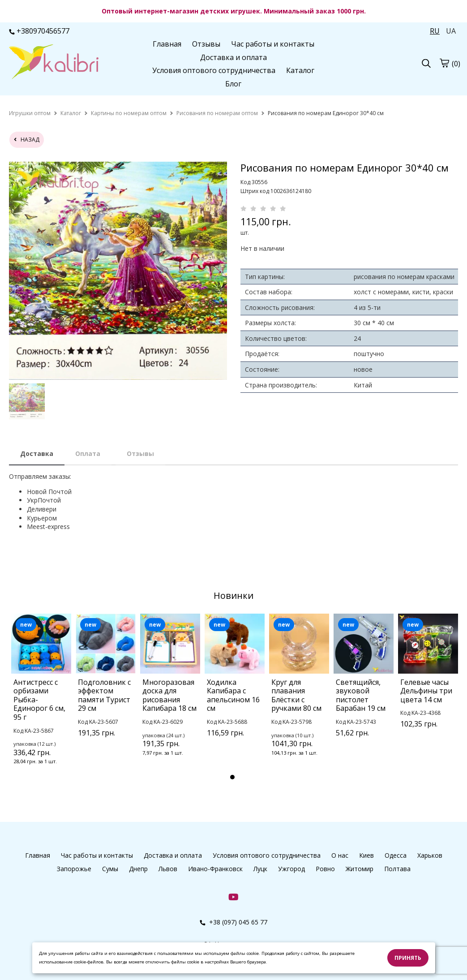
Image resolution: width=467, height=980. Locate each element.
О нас (340, 855)
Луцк (260, 869)
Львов (168, 869)
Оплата (88, 453)
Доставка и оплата (233, 57)
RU (435, 31)
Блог (233, 84)
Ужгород (291, 869)
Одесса (396, 855)
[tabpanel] (41, 701)
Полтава (397, 869)
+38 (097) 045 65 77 (233, 922)
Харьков (430, 855)
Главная (167, 44)
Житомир (360, 869)
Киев (366, 855)
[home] (30, 113)
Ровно (325, 869)
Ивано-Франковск (215, 869)
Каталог (300, 70)
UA (451, 31)
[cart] (444, 63)
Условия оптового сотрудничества (214, 70)
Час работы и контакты (273, 44)
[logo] (54, 63)
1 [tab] (232, 777)
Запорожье (74, 869)
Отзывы (206, 44)
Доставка (37, 453)
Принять (408, 958)
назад (27, 140)
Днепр (138, 869)
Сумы (110, 869)
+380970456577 (39, 31)
